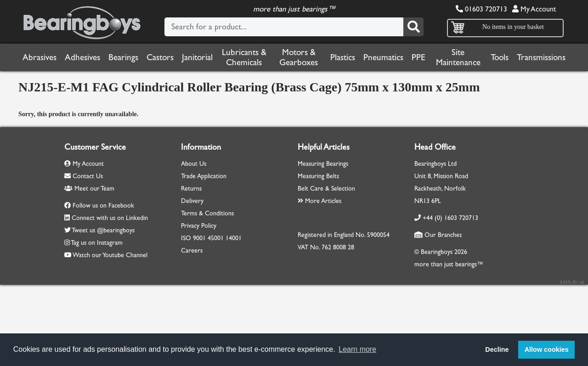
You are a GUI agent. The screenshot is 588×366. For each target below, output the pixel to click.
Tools (500, 57)
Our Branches (438, 235)
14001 (234, 238)
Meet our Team (89, 189)
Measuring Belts (318, 176)
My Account (534, 9)
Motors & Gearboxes (299, 57)
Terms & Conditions (207, 213)
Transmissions (541, 57)
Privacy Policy (199, 226)
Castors (160, 57)
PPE (418, 57)
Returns (191, 189)
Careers (192, 251)
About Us (194, 164)
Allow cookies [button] (547, 349)
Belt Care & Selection (326, 189)
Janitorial (197, 57)
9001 (199, 238)
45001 (216, 238)
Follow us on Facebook (103, 206)
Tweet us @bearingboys (103, 230)
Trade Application (204, 176)
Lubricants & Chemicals (244, 57)
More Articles (319, 201)
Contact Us (84, 176)
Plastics (343, 57)
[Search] (413, 27)
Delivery (192, 201)
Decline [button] (497, 349)
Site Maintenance (458, 57)
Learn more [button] (357, 349)
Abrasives (40, 57)
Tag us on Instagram (97, 243)
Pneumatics (383, 57)
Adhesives (82, 57)
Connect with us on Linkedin (110, 218)
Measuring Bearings (323, 164)
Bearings (123, 57)
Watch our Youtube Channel (110, 255)
